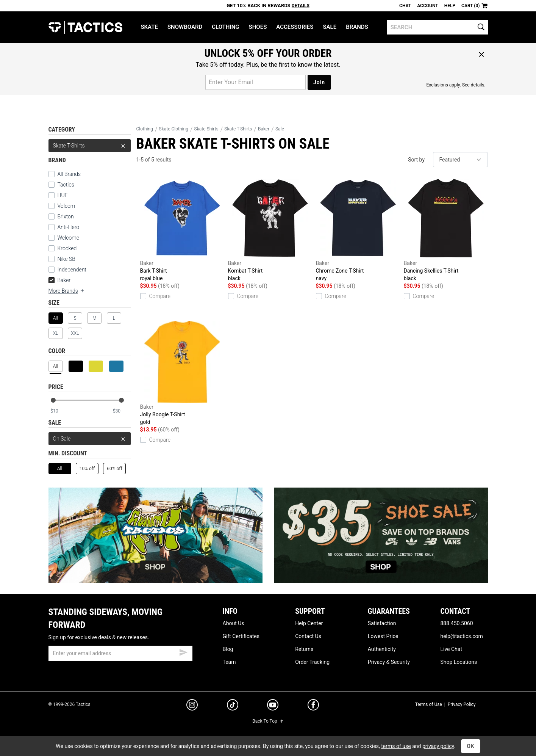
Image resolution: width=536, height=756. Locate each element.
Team (229, 662)
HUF (63, 195)
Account (427, 6)
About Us (234, 623)
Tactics (85, 27)
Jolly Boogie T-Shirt (182, 373)
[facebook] (313, 706)
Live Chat (451, 649)
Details (301, 6)
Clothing (225, 27)
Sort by (416, 160)
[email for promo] (255, 82)
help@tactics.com (461, 636)
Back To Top (268, 721)
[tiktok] (233, 706)
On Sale (90, 439)
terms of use (396, 746)
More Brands (67, 291)
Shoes (258, 27)
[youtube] (273, 706)
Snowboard (185, 27)
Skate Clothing (174, 129)
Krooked (67, 248)
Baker (60, 280)
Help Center (309, 623)
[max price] (122, 411)
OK (471, 746)
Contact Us (308, 636)
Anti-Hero (69, 227)
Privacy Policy (462, 704)
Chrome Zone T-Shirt (358, 230)
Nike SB (66, 259)
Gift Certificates (241, 636)
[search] (437, 27)
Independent (72, 270)
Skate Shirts (206, 129)
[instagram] (192, 706)
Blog (228, 649)
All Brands (69, 174)
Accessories (295, 27)
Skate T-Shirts (90, 146)
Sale (330, 27)
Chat (405, 6)
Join (319, 82)
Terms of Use (429, 704)
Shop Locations (459, 662)
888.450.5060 (456, 623)
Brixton (66, 216)
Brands (357, 27)
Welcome (68, 238)
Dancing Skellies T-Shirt (446, 230)
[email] (120, 653)
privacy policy (438, 746)
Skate (149, 27)
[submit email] (183, 651)
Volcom (66, 206)
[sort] (460, 160)
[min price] (59, 411)
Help (450, 6)
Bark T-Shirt (182, 230)
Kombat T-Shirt (270, 230)
